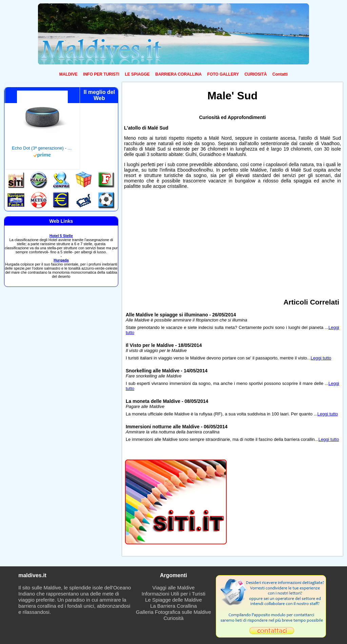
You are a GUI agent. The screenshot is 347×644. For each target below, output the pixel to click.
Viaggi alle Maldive (174, 588)
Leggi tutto (321, 358)
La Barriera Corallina (173, 606)
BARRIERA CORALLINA (178, 74)
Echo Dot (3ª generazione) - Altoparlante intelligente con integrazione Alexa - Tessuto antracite (42, 148)
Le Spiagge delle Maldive (173, 600)
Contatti (280, 74)
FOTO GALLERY (223, 74)
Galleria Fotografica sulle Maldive (173, 612)
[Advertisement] (232, 241)
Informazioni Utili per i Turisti (173, 594)
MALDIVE (68, 74)
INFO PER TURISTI (101, 74)
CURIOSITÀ (256, 74)
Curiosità (173, 618)
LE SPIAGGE (137, 74)
